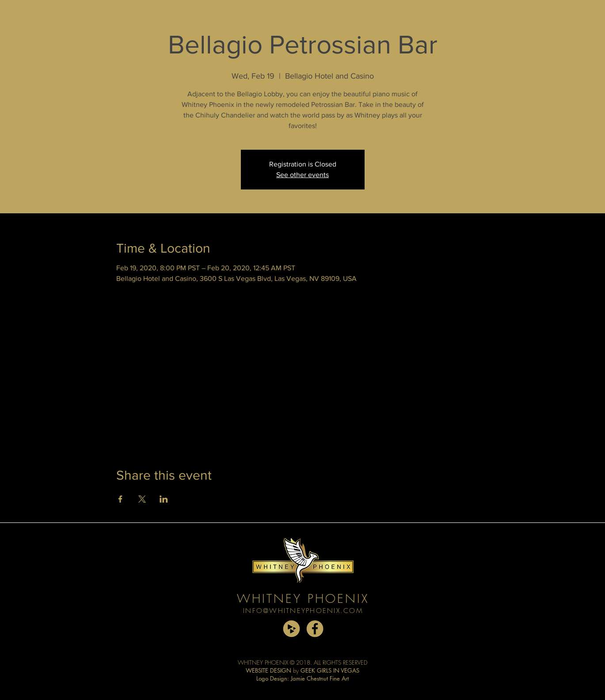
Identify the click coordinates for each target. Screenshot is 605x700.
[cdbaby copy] (291, 629)
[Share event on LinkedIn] (164, 499)
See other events (302, 175)
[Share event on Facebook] (120, 499)
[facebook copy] (315, 629)
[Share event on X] (142, 499)
